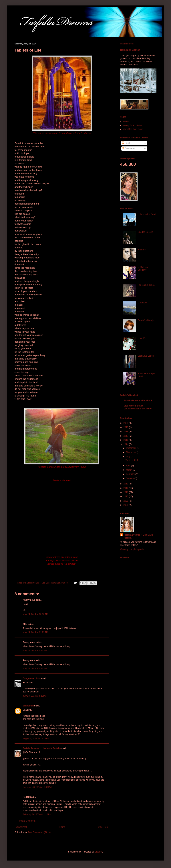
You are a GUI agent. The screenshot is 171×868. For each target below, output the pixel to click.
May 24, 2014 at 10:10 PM (35, 614)
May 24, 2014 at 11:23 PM (35, 632)
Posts (126, 143)
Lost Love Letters (146, 356)
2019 (126, 427)
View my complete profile (132, 549)
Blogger (99, 852)
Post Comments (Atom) (39, 832)
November (131, 452)
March (129, 470)
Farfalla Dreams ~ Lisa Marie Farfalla (42, 748)
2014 (126, 444)
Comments (129, 148)
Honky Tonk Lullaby (132, 125)
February (131, 474)
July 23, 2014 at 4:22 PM (35, 696)
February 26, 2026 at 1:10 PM (37, 814)
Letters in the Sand (147, 214)
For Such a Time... (147, 285)
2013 (126, 484)
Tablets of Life (132, 460)
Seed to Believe (145, 232)
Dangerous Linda (32, 678)
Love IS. (142, 338)
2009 (126, 501)
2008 (126, 505)
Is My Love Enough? (143, 269)
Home (62, 827)
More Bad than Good (133, 129)
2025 (126, 423)
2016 (126, 440)
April (129, 466)
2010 (126, 496)
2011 (126, 492)
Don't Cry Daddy (146, 320)
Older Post (103, 827)
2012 (126, 488)
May (128, 457)
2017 (126, 436)
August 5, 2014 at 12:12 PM (36, 739)
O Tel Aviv (143, 303)
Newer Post (21, 827)
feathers (142, 250)
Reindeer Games (130, 50)
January (130, 478)
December (131, 448)
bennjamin (28, 706)
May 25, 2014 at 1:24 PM (35, 651)
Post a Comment (27, 821)
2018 (126, 432)
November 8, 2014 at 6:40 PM (37, 787)
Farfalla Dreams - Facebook (138, 400)
